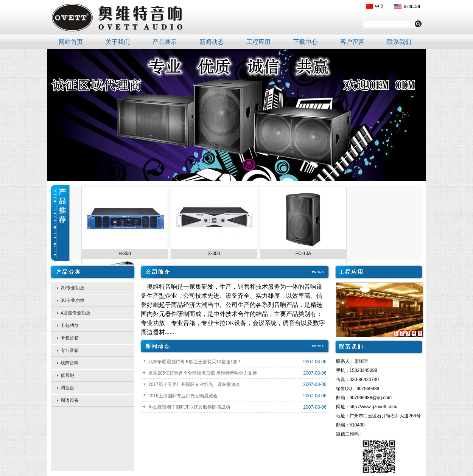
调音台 (67, 388)
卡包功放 (70, 325)
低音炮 (67, 375)
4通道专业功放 (75, 313)
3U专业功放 (72, 300)
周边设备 (70, 400)
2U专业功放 (72, 288)
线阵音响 (70, 363)
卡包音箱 (70, 338)
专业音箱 (70, 350)
